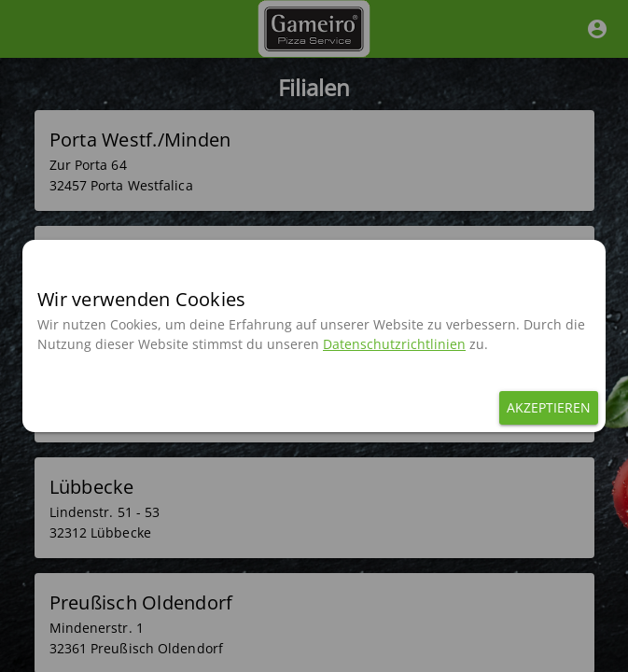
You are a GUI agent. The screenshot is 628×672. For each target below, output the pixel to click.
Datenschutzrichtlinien (394, 344)
